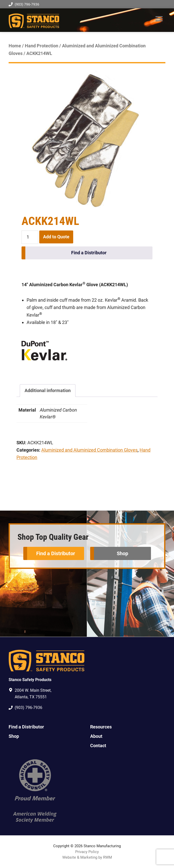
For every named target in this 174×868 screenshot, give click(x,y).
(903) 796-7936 (24, 4)
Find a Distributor (89, 253)
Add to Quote (56, 237)
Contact (98, 746)
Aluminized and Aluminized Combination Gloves (89, 450)
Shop (122, 553)
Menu (159, 19)
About (96, 736)
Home (15, 46)
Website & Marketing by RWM (87, 857)
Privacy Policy (87, 852)
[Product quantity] (30, 237)
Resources (101, 727)
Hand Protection (42, 46)
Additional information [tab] (48, 390)
